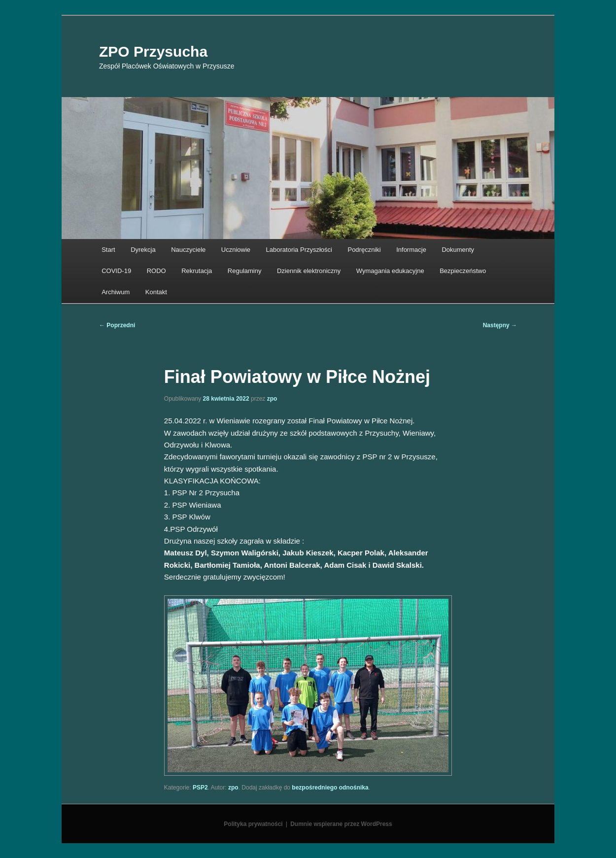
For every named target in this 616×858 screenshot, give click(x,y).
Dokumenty (458, 250)
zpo (272, 399)
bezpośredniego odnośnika (330, 788)
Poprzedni (117, 325)
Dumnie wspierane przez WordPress (341, 824)
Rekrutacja (197, 271)
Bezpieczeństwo (463, 271)
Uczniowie (236, 250)
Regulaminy (245, 271)
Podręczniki (364, 250)
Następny (500, 325)
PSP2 (200, 788)
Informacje (411, 250)
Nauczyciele (188, 250)
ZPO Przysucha (153, 51)
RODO (156, 271)
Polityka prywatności (253, 824)
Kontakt (156, 292)
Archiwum (116, 292)
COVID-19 (116, 271)
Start (108, 250)
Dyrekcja (143, 250)
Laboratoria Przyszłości (299, 250)
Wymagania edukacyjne (390, 271)
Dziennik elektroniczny (309, 271)
